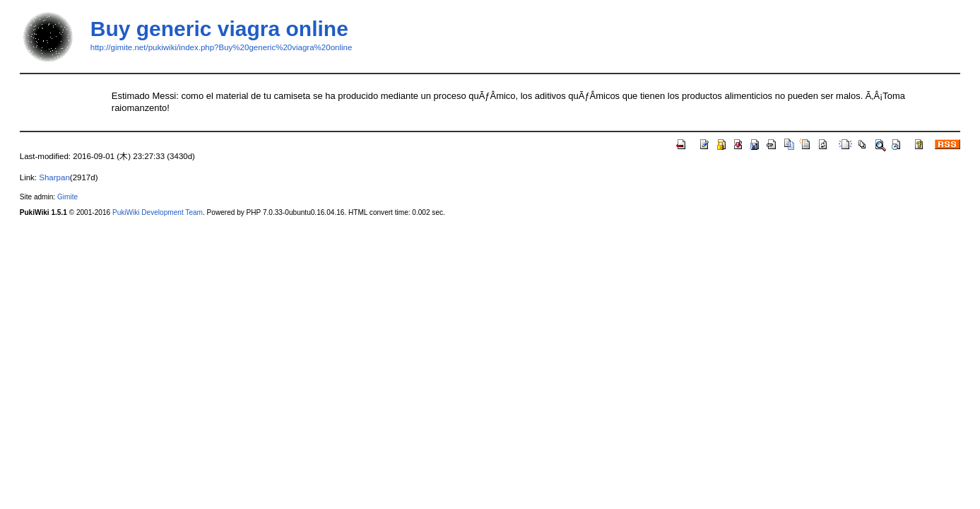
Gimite (67, 197)
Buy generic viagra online (219, 29)
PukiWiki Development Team (158, 212)
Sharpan (54, 177)
